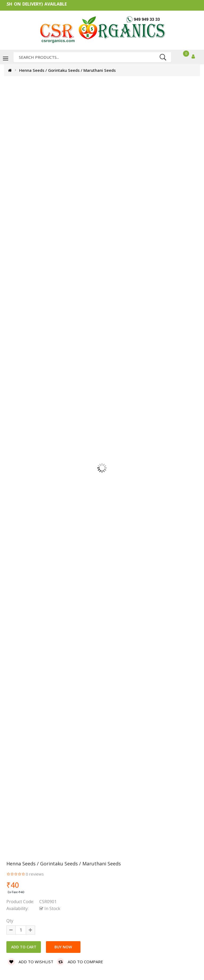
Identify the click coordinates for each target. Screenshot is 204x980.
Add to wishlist (31, 962)
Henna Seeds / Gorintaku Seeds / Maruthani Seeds (67, 70)
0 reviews (35, 874)
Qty (10, 921)
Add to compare (80, 962)
